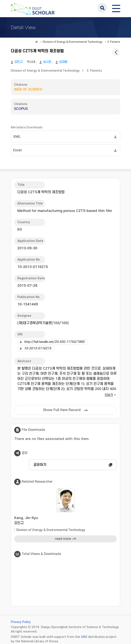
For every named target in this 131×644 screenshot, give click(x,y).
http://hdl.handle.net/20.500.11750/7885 (54, 342)
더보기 (109, 395)
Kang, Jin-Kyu (65, 521)
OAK (84, 637)
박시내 (31, 62)
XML (17, 137)
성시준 (47, 62)
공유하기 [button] (40, 465)
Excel (17, 150)
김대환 (63, 62)
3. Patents (114, 42)
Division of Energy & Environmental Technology (73, 42)
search (102, 8)
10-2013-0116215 (38, 348)
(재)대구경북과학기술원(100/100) (43, 323)
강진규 (19, 62)
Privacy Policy (21, 622)
